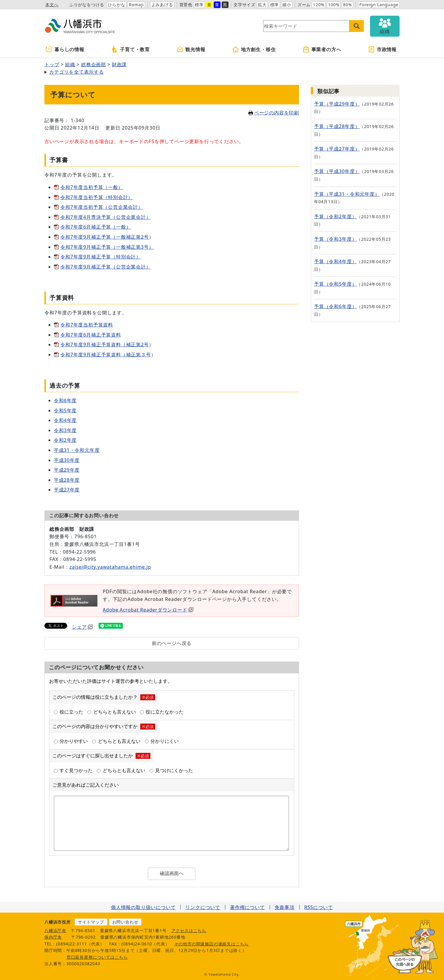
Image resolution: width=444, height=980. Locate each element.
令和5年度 (65, 410)
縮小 (287, 5)
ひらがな (116, 5)
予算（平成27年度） (337, 149)
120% (319, 5)
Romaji (136, 5)
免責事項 (285, 907)
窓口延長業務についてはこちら (97, 957)
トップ (52, 64)
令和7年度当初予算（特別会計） (97, 197)
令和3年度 (65, 430)
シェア (82, 627)
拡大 (262, 5)
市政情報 (382, 49)
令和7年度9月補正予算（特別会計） (101, 257)
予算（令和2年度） (335, 216)
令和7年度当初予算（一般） (92, 187)
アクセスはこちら (189, 930)
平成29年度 (67, 470)
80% (348, 5)
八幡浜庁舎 (55, 930)
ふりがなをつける (87, 5)
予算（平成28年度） (337, 126)
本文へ (52, 5)
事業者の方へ (322, 49)
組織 (70, 64)
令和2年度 (65, 440)
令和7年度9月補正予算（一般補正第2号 (105, 237)
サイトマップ (91, 922)
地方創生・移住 (254, 49)
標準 (199, 5)
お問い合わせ (125, 922)
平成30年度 (67, 460)
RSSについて (319, 907)
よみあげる (162, 5)
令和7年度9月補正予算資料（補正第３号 (106, 355)
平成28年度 (67, 480)
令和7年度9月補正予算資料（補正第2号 (105, 345)
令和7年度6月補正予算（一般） (96, 227)
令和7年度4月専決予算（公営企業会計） (106, 217)
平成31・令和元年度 (77, 450)
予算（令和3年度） (335, 239)
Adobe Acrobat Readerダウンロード (148, 610)
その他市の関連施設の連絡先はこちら (212, 944)
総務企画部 (94, 64)
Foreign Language (379, 5)
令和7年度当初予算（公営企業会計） (102, 207)
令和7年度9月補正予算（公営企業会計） (106, 267)
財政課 (119, 64)
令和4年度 (65, 420)
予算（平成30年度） (337, 171)
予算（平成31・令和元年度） (347, 194)
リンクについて (203, 907)
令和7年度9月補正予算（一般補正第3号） (107, 247)
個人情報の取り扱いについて (143, 907)
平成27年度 (67, 490)
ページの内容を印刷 (274, 113)
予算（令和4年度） (335, 261)
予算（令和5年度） (335, 284)
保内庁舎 (53, 937)
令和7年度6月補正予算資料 (91, 335)
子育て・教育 (130, 49)
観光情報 (191, 49)
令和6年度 (65, 400)
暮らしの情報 (65, 49)
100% (334, 5)
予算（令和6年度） (335, 306)
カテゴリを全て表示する (77, 72)
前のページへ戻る (172, 643)
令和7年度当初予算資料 (87, 325)
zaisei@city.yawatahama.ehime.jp (110, 567)
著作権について (247, 907)
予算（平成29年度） (337, 104)
